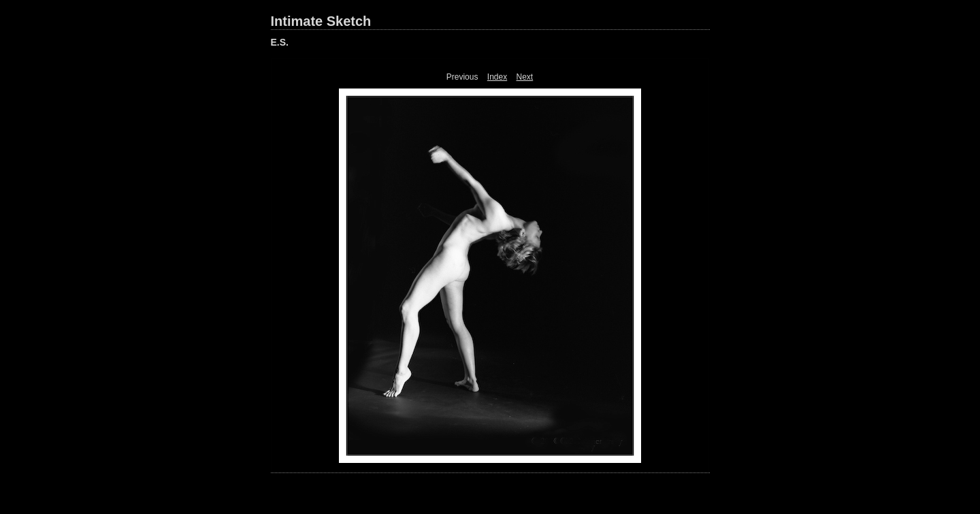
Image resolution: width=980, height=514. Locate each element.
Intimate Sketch (321, 21)
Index (497, 77)
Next (525, 77)
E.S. (280, 42)
